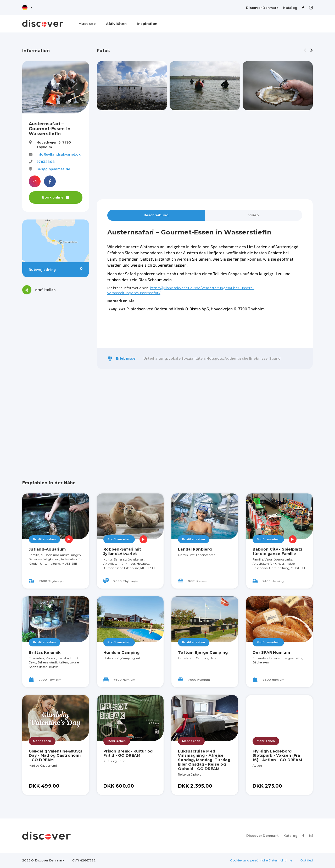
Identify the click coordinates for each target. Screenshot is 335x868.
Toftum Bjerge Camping (203, 652)
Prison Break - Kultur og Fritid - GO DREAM (128, 753)
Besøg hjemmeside (53, 169)
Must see (87, 24)
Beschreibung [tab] (156, 215)
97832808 (46, 162)
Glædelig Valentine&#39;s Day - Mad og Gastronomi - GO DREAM (55, 756)
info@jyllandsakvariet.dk (58, 154)
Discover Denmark (262, 8)
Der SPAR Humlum (271, 652)
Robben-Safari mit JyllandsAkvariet (122, 551)
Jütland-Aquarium (47, 549)
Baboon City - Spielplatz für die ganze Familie (278, 551)
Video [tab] (254, 215)
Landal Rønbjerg (195, 549)
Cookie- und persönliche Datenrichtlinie (261, 860)
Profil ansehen (44, 539)
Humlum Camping (122, 652)
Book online (56, 197)
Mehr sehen (42, 741)
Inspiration (147, 24)
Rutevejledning (56, 270)
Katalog (290, 8)
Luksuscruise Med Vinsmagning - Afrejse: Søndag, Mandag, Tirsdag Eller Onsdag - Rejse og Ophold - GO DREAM (204, 760)
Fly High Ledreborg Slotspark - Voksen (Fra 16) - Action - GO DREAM (277, 756)
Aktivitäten (116, 24)
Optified (306, 860)
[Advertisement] (56, 381)
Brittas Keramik (45, 652)
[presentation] (305, 51)
